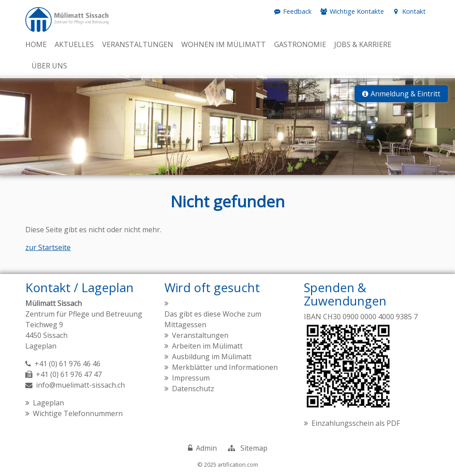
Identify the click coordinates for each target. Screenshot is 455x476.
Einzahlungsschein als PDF (356, 423)
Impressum (191, 378)
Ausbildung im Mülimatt (212, 357)
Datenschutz (193, 389)
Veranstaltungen (200, 335)
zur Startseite (48, 247)
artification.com (238, 464)
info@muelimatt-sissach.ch (80, 385)
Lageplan (41, 346)
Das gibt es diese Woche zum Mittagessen (213, 319)
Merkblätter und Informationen (225, 367)
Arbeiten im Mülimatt (207, 346)
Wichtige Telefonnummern (78, 413)
